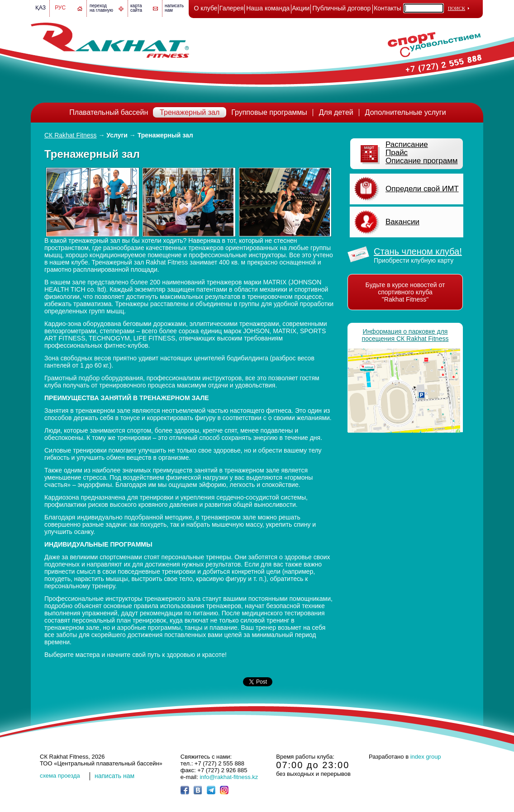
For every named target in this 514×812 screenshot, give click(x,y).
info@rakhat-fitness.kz (229, 777)
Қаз (40, 8)
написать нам (114, 776)
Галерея (232, 8)
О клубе (206, 8)
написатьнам (174, 8)
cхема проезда (60, 776)
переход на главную (101, 8)
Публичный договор (342, 8)
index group (426, 757)
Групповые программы (269, 112)
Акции (301, 8)
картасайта (136, 8)
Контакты (387, 8)
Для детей (336, 112)
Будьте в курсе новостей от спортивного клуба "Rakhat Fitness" (405, 292)
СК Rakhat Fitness (71, 135)
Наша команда (268, 8)
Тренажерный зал (190, 112)
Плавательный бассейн (109, 112)
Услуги (117, 135)
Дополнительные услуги (406, 112)
